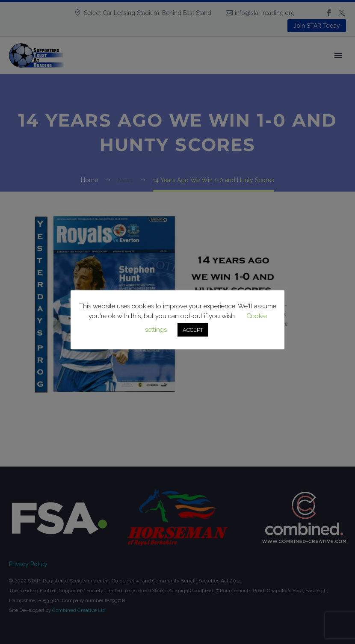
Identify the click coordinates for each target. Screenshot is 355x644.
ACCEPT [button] (193, 330)
